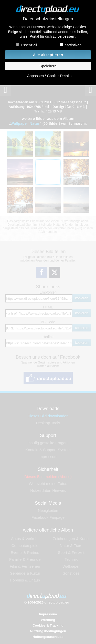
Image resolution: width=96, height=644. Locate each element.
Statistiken (73, 45)
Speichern (48, 66)
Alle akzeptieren (48, 55)
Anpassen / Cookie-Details (49, 76)
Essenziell (29, 45)
